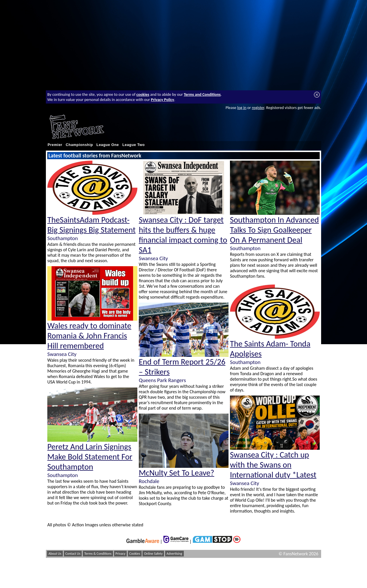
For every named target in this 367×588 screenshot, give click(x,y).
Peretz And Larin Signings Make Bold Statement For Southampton (90, 457)
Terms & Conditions (98, 554)
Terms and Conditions (202, 94)
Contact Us (73, 554)
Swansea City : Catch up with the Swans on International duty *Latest (273, 465)
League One (108, 145)
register (258, 108)
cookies (143, 94)
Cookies (135, 554)
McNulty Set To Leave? (176, 473)
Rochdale (149, 481)
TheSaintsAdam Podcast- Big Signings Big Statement (91, 225)
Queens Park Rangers (162, 380)
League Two (134, 145)
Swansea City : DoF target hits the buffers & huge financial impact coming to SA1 (183, 235)
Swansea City (62, 354)
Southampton (63, 238)
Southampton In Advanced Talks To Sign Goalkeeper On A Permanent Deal (274, 230)
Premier (55, 145)
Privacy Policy (162, 100)
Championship (79, 145)
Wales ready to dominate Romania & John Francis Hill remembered (89, 336)
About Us (55, 554)
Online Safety (153, 554)
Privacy (121, 554)
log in (242, 108)
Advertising (174, 554)
